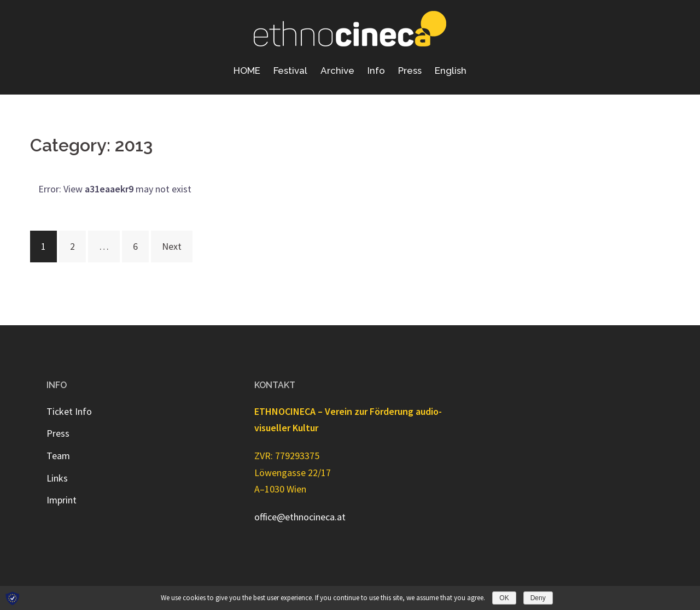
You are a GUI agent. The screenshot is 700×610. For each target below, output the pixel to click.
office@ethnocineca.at (300, 517)
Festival (290, 71)
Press (410, 71)
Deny (538, 598)
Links (57, 478)
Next (172, 246)
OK (504, 598)
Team (58, 456)
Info (376, 71)
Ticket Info (69, 411)
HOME (247, 71)
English (451, 71)
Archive (337, 71)
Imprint (62, 500)
